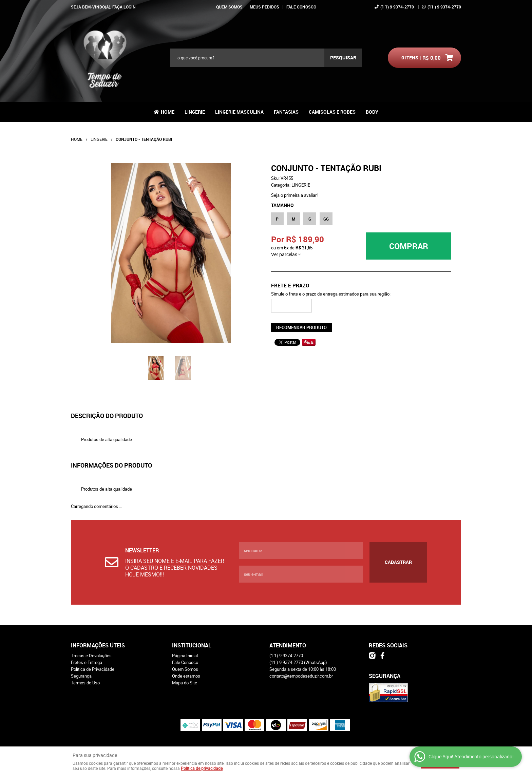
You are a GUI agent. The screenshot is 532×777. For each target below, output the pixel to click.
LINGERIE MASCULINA (239, 112)
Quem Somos (229, 7)
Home (168, 112)
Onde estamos (186, 676)
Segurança (81, 676)
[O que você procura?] (343, 58)
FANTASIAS (286, 112)
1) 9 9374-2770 (397, 7)
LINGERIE (195, 112)
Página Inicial (185, 656)
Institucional (192, 645)
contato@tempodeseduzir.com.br (301, 676)
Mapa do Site (185, 683)
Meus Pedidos (264, 7)
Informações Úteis (98, 645)
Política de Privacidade (93, 669)
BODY (372, 112)
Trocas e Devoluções (91, 656)
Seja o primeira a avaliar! (294, 195)
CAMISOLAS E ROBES (332, 112)
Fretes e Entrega (87, 662)
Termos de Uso (85, 683)
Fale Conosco (301, 7)
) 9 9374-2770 (444, 7)
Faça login (124, 7)
